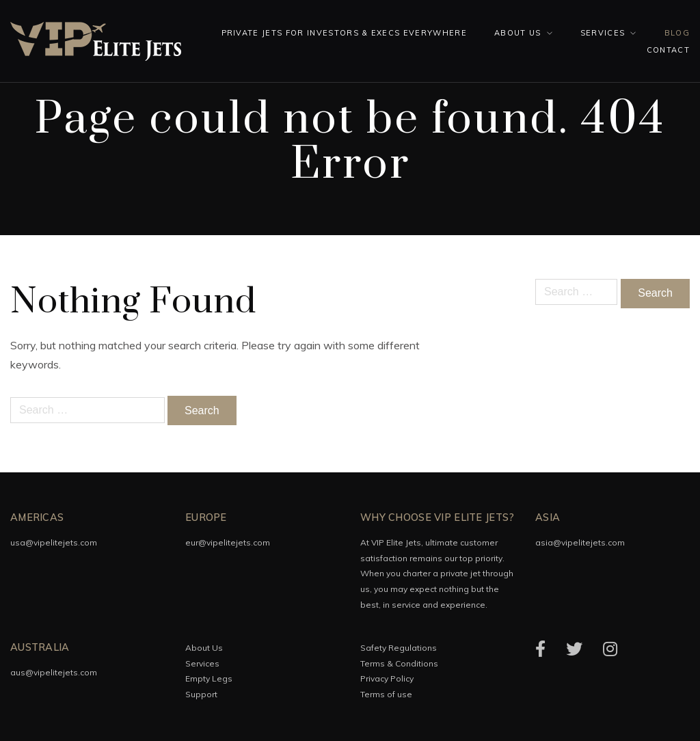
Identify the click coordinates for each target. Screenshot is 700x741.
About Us (518, 33)
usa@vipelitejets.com (54, 542)
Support (201, 694)
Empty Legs (209, 678)
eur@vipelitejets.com (228, 542)
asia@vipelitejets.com (580, 542)
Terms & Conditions (399, 663)
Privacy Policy (387, 678)
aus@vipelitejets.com (54, 672)
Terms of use (386, 694)
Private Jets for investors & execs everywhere (344, 33)
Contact (668, 50)
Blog (677, 33)
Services (603, 33)
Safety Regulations (399, 648)
